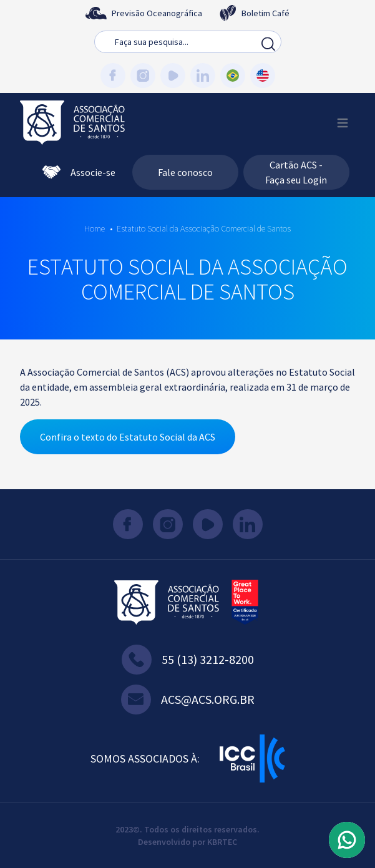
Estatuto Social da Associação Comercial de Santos (204, 228)
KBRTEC (222, 842)
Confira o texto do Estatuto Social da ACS (128, 437)
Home (95, 228)
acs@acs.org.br (188, 700)
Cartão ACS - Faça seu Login (296, 172)
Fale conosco (185, 172)
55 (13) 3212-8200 (188, 660)
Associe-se (79, 172)
